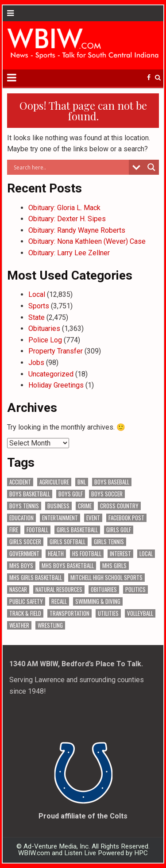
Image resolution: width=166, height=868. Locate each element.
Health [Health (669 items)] (56, 554)
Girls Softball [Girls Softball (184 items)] (68, 542)
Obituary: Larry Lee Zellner (69, 253)
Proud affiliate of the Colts (83, 816)
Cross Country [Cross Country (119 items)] (119, 506)
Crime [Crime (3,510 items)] (85, 506)
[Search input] (70, 167)
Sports (39, 306)
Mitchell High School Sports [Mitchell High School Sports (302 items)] (106, 578)
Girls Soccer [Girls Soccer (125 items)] (25, 542)
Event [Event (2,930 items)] (93, 518)
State (37, 317)
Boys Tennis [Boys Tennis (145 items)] (24, 506)
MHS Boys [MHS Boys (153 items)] (21, 566)
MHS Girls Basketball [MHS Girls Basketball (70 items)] (36, 578)
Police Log (45, 340)
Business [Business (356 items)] (58, 506)
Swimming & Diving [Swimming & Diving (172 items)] (98, 601)
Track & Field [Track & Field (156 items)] (25, 613)
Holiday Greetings (56, 385)
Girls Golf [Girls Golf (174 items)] (119, 530)
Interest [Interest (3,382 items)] (120, 554)
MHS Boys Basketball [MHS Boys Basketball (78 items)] (68, 566)
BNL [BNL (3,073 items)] (82, 482)
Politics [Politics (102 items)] (135, 590)
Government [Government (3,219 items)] (24, 554)
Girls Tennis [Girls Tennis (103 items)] (109, 542)
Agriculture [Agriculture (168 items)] (54, 482)
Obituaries (44, 328)
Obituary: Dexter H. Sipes (67, 219)
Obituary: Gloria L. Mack (64, 208)
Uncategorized (51, 374)
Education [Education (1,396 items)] (21, 518)
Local (37, 294)
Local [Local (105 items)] (146, 554)
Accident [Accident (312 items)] (20, 482)
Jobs (36, 363)
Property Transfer (56, 351)
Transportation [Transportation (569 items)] (69, 613)
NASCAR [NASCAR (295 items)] (18, 590)
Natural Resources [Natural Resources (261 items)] (59, 590)
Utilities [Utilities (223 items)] (108, 613)
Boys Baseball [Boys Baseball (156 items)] (112, 482)
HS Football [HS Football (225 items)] (87, 554)
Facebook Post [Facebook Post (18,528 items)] (126, 518)
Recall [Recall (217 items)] (59, 601)
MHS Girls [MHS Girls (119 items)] (114, 566)
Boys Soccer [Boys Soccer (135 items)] (107, 494)
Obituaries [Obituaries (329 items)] (104, 590)
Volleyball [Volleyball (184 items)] (140, 613)
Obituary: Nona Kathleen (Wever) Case (87, 241)
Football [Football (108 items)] (37, 530)
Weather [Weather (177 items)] (19, 625)
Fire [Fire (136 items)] (14, 530)
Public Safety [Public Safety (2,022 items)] (26, 601)
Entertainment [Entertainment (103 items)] (60, 518)
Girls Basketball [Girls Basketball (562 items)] (77, 530)
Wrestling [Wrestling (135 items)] (50, 625)
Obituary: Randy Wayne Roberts (77, 230)
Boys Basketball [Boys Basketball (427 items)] (30, 494)
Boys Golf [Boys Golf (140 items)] (71, 494)
